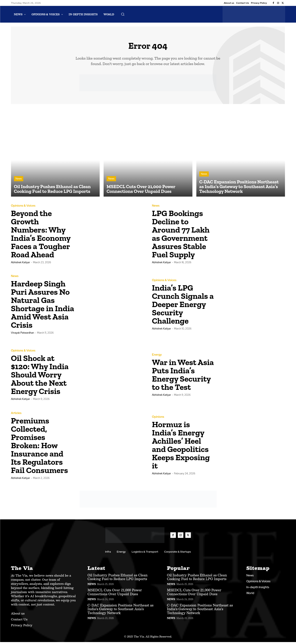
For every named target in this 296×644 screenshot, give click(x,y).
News (19, 181)
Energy (157, 357)
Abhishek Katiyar (21, 264)
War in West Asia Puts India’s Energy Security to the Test (183, 377)
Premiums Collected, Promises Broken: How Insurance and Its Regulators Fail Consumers (40, 447)
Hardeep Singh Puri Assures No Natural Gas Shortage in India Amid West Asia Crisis (43, 306)
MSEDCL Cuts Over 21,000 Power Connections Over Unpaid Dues (115, 594)
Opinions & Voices (23, 208)
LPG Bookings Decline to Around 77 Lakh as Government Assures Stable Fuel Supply (181, 236)
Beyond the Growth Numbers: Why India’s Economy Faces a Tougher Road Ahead (41, 236)
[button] (123, 14)
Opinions (158, 419)
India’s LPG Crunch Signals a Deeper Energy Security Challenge (183, 306)
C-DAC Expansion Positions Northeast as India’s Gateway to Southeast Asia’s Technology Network (120, 611)
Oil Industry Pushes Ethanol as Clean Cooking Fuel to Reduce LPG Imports (117, 579)
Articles (16, 415)
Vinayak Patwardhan (23, 335)
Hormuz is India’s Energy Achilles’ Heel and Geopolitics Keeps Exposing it (181, 447)
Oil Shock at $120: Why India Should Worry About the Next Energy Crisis (40, 377)
